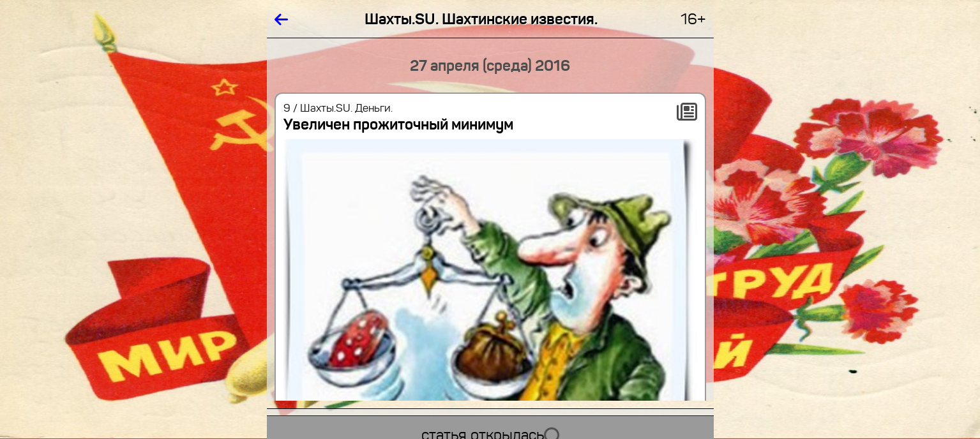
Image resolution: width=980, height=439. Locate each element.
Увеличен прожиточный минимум (398, 124)
